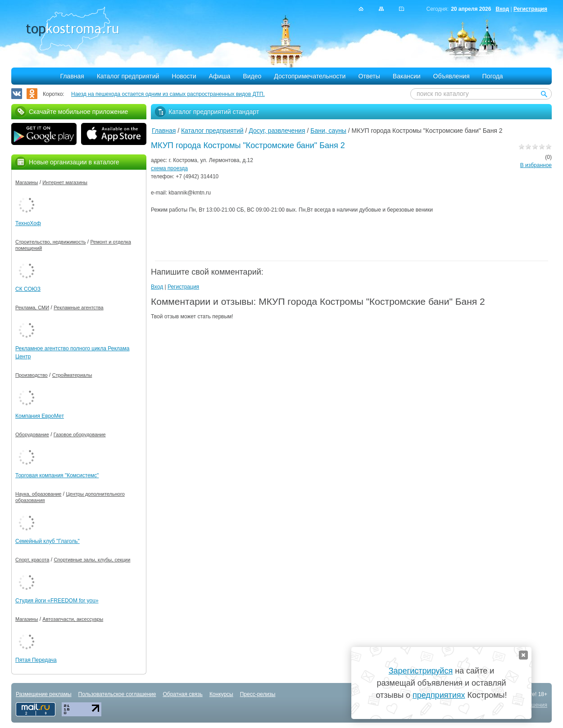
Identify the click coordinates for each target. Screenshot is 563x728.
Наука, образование (38, 494)
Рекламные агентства (79, 307)
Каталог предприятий (128, 76)
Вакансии (407, 76)
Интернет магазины (65, 182)
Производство (32, 375)
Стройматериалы (72, 375)
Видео (252, 76)
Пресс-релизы (258, 694)
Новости (184, 76)
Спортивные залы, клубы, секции (92, 560)
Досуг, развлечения (277, 131)
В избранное (536, 165)
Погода (493, 76)
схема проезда (169, 168)
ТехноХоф (28, 223)
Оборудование (32, 434)
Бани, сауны (328, 131)
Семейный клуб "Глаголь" (48, 541)
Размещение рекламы (44, 694)
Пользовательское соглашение (117, 694)
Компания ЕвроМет (40, 416)
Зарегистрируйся (421, 671)
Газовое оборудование (80, 434)
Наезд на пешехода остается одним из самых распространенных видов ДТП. (168, 94)
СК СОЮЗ (28, 289)
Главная (72, 76)
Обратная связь (182, 694)
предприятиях (439, 695)
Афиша (220, 76)
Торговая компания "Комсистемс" (57, 475)
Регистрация (530, 9)
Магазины (27, 182)
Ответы (369, 76)
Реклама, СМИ (32, 307)
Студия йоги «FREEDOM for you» (57, 601)
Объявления (452, 76)
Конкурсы (221, 694)
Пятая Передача (36, 660)
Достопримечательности (310, 76)
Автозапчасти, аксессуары (73, 619)
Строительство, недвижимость (50, 242)
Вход (502, 9)
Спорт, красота (32, 560)
